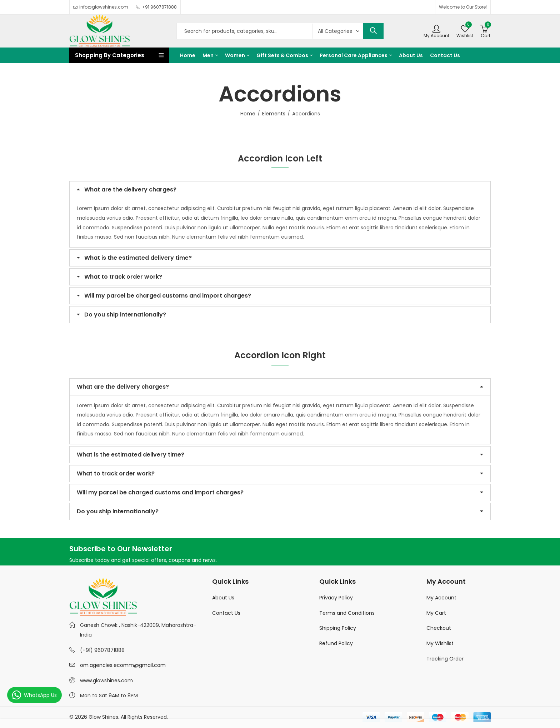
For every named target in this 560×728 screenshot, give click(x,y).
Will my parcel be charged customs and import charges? (168, 296)
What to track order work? (123, 277)
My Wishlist (440, 643)
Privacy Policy (336, 598)
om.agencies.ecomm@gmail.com (123, 665)
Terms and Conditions (347, 613)
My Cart (436, 613)
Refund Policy (336, 643)
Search (373, 31)
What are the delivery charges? (130, 190)
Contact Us (226, 613)
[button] (280, 190)
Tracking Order (445, 659)
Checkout (439, 628)
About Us (223, 598)
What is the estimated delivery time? (138, 258)
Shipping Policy (338, 628)
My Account (441, 598)
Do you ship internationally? (125, 315)
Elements (274, 114)
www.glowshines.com (106, 680)
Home (248, 114)
